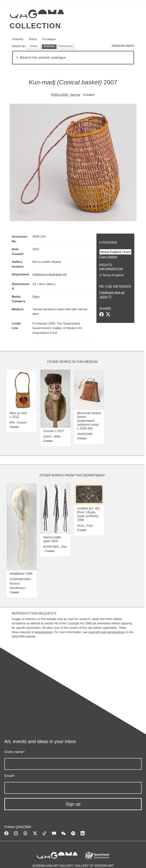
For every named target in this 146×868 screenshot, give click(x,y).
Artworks (18, 39)
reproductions (44, 632)
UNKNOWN (85, 434)
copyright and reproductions (106, 632)
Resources (66, 46)
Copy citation (108, 257)
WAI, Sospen (18, 422)
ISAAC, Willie (52, 437)
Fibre (36, 297)
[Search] (73, 58)
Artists (33, 39)
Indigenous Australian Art (50, 274)
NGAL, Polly (85, 526)
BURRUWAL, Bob (55, 547)
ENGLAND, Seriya (66, 95)
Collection (35, 26)
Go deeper (49, 39)
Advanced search (123, 45)
